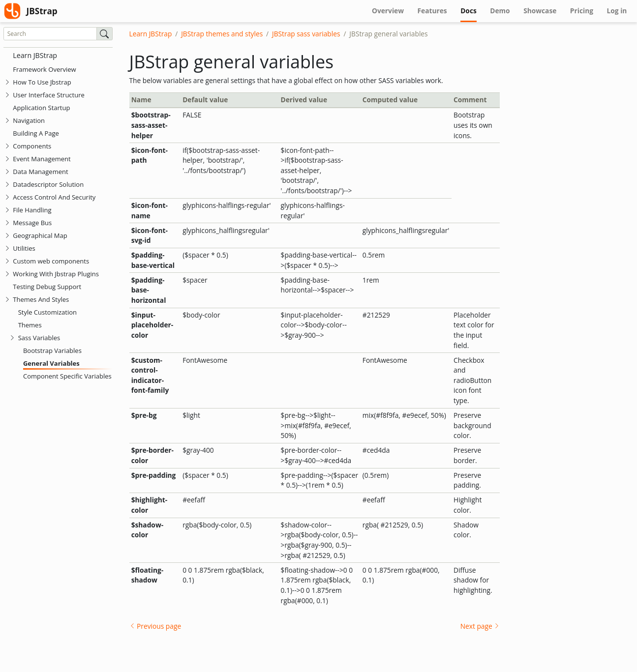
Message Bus (32, 223)
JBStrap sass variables (306, 34)
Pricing (582, 11)
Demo (500, 11)
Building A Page (36, 133)
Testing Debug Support (47, 287)
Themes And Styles (41, 299)
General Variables (51, 363)
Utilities (24, 248)
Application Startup (41, 108)
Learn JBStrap (35, 55)
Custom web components (51, 261)
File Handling (32, 210)
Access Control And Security (54, 197)
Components (32, 146)
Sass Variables (39, 338)
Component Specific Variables (67, 376)
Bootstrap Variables (52, 351)
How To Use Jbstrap (42, 82)
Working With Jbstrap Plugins (56, 274)
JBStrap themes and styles (222, 34)
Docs (472, 10)
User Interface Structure (49, 95)
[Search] (50, 34)
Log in (617, 11)
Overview (388, 11)
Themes (30, 325)
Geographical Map (40, 235)
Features (432, 11)
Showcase (540, 11)
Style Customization (47, 312)
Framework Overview (44, 69)
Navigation (29, 120)
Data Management (40, 172)
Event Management (42, 159)
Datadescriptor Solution (48, 184)
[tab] (7, 82)
